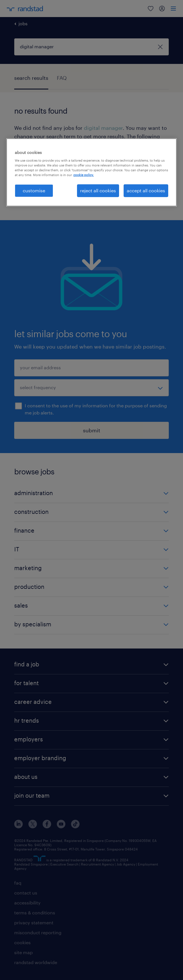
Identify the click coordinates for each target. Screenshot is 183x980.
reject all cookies (98, 190)
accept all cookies (146, 190)
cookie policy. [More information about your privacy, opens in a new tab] (84, 175)
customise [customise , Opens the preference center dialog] (34, 190)
